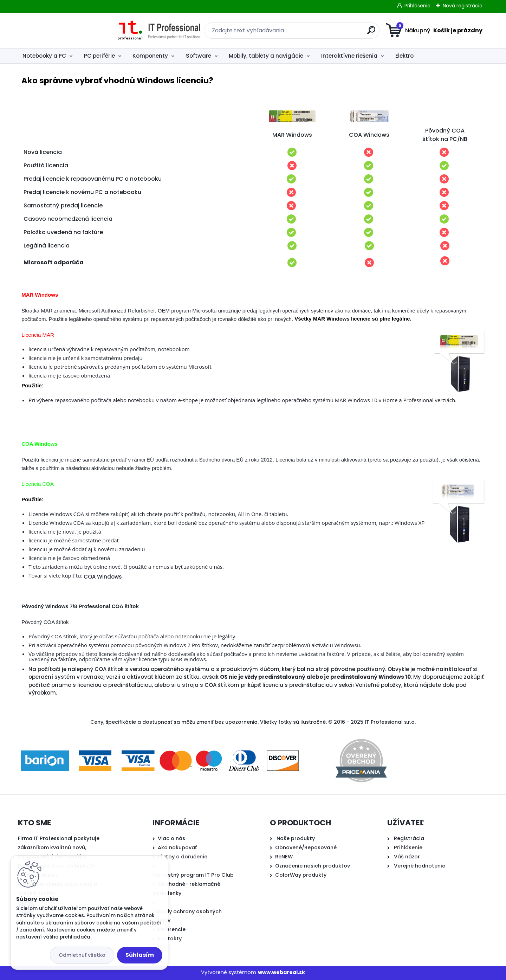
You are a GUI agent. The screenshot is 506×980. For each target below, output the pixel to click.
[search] (322, 33)
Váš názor (407, 857)
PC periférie (99, 56)
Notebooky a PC (44, 56)
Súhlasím (140, 955)
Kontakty (170, 939)
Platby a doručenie (183, 857)
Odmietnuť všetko (82, 955)
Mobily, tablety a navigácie (266, 56)
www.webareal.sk (281, 972)
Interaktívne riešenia (349, 56)
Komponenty (150, 56)
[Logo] (61, 31)
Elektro (404, 56)
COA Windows (103, 577)
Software (199, 56)
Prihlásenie (417, 6)
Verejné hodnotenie (420, 866)
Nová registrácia (463, 6)
